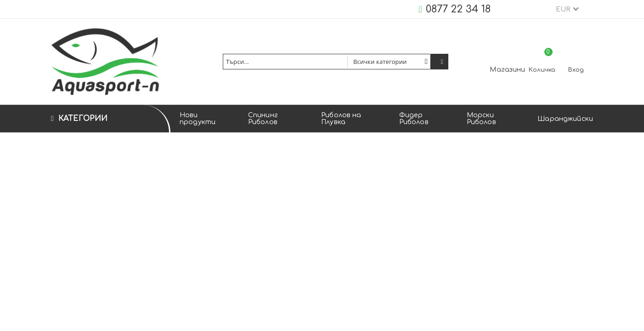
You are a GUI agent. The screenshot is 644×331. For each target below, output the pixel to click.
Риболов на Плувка (341, 119)
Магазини (507, 70)
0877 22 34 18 (458, 9)
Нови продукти (198, 119)
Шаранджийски (565, 119)
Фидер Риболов (414, 119)
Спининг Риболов (263, 119)
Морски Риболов (481, 119)
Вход (576, 70)
